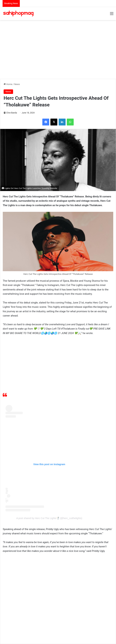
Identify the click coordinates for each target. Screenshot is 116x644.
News (17, 84)
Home (8, 84)
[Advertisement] (59, 48)
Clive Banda (12, 113)
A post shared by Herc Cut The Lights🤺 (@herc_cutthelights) (49, 518)
